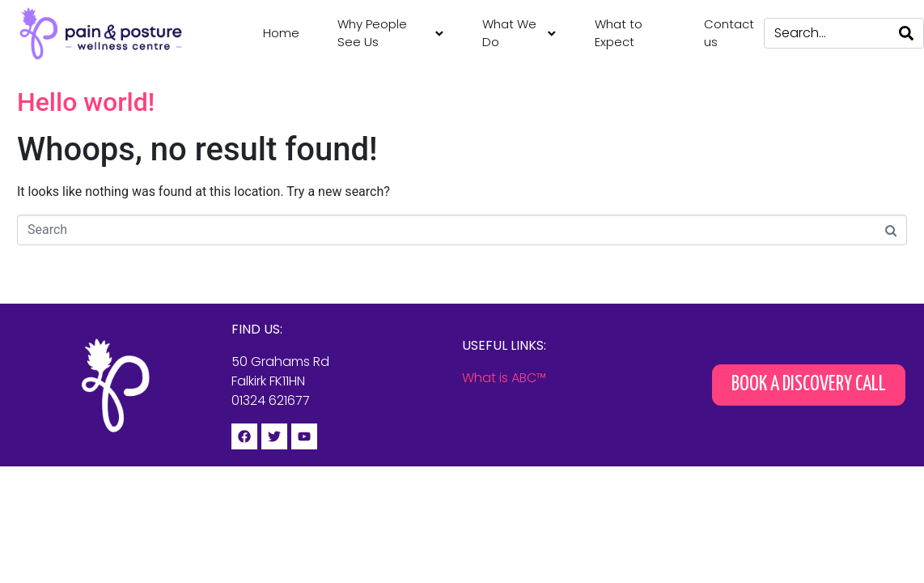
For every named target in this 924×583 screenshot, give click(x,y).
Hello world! (86, 102)
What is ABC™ (504, 378)
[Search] (906, 33)
